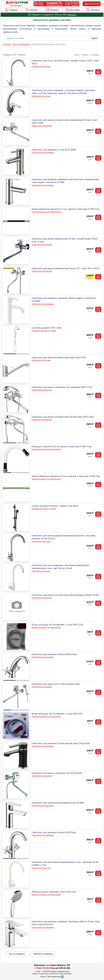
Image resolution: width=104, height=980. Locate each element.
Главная (11, 9)
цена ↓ (86, 55)
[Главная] (17, 3)
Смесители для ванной (42, 126)
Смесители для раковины (43, 152)
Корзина (52, 9)
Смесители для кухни (41, 66)
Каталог (31, 9)
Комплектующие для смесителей (46, 212)
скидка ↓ (96, 55)
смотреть (72, 15)
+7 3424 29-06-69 (43, 968)
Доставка (72, 9)
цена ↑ (78, 55)
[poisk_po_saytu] (46, 38)
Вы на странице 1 (17, 954)
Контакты (93, 9)
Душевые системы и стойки (44, 331)
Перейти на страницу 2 (43, 954)
